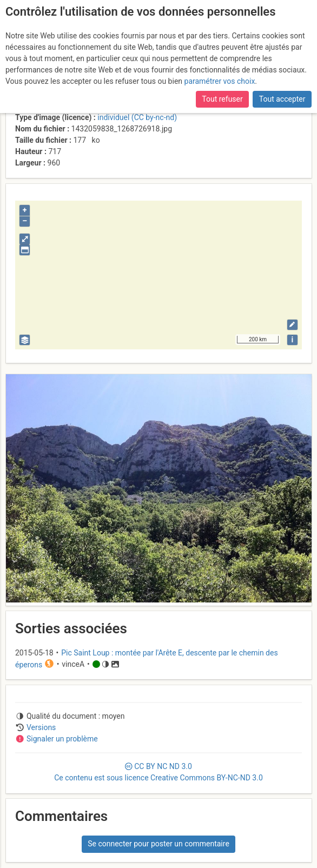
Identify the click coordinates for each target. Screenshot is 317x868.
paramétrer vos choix (220, 81)
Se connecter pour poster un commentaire (159, 844)
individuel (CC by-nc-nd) (137, 117)
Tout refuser (222, 99)
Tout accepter (282, 99)
